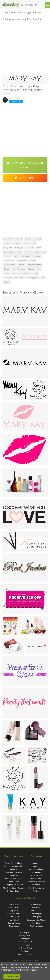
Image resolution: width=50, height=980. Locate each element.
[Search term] (31, 5)
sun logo (26, 256)
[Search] (37, 5)
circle (38, 247)
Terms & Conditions (36, 869)
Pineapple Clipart (25, 942)
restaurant (19, 278)
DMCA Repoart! (25, 178)
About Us (36, 863)
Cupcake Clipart (14, 914)
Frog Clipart (14, 911)
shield (6, 273)
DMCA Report (36, 872)
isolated (28, 252)
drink (16, 256)
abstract (17, 243)
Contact (36, 866)
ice (44, 252)
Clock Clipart (36, 911)
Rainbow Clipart (36, 926)
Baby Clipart (14, 926)
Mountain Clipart (25, 954)
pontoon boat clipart (14, 878)
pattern (21, 265)
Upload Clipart (36, 878)
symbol (38, 239)
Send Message (16, 101)
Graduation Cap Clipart (36, 920)
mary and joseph (34, 265)
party (31, 247)
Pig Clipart (25, 951)
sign (34, 243)
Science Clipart (14, 923)
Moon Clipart (36, 904)
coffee (32, 260)
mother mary (9, 265)
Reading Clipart (25, 936)
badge (7, 269)
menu (15, 273)
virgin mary (22, 260)
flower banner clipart (14, 863)
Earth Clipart (14, 917)
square (7, 282)
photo (19, 252)
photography (32, 278)
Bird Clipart (25, 939)
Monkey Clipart (25, 945)
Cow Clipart (25, 932)
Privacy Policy (36, 875)
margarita (8, 247)
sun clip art (9, 239)
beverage (37, 256)
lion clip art (25, 273)
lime (36, 273)
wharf (19, 239)
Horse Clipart (36, 914)
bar (39, 269)
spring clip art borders (14, 885)
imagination (9, 260)
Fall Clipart (36, 907)
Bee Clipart (36, 917)
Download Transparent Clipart (25, 165)
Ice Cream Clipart (25, 948)
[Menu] (47, 5)
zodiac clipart (14, 882)
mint (43, 278)
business (8, 278)
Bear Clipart (36, 923)
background (20, 247)
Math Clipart (14, 904)
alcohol (28, 239)
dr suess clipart (14, 891)
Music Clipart (14, 920)
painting (7, 256)
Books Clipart (14, 907)
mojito (27, 243)
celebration (9, 252)
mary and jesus (19, 269)
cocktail (7, 243)
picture (31, 269)
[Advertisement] (25, 48)
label (37, 252)
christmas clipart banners (14, 888)
